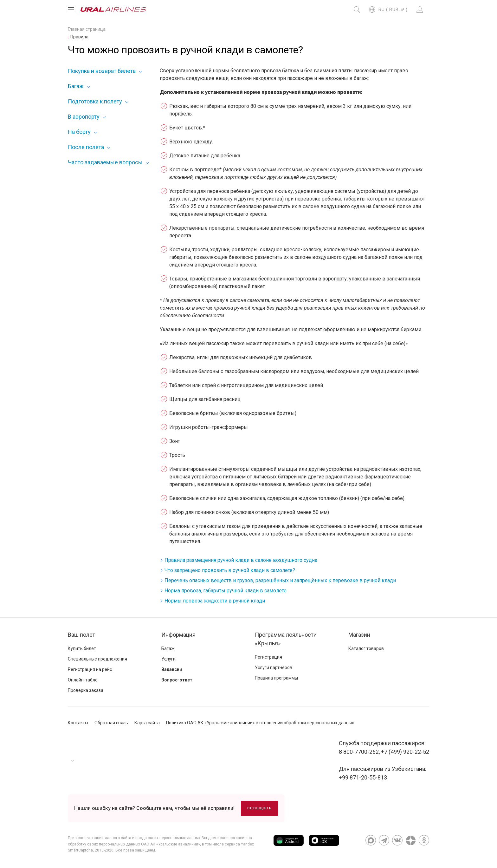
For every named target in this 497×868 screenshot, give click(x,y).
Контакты (78, 723)
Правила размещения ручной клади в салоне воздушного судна (241, 560)
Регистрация (268, 657)
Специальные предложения (97, 659)
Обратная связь (111, 723)
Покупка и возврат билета (102, 71)
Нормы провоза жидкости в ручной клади (215, 601)
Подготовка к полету (95, 101)
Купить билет (82, 648)
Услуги (168, 659)
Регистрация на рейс (90, 669)
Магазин (359, 635)
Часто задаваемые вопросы (105, 162)
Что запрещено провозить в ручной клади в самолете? (230, 570)
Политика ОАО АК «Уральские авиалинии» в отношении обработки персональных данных (260, 723)
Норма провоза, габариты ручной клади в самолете (226, 591)
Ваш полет (81, 635)
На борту (79, 132)
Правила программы (276, 678)
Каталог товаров (366, 648)
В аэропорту (84, 117)
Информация (178, 635)
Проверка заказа (86, 690)
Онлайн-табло (83, 680)
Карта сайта (147, 723)
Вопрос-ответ (177, 680)
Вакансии (172, 669)
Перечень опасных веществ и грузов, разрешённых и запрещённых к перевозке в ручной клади (280, 580)
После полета (86, 147)
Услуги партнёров (274, 667)
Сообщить (260, 808)
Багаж (76, 86)
